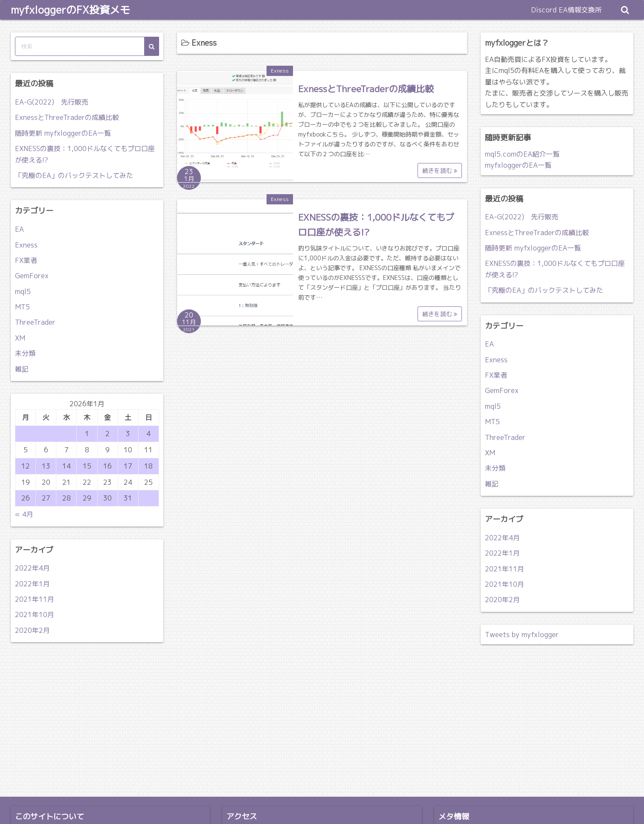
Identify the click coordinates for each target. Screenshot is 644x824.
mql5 (23, 291)
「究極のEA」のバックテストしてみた (74, 175)
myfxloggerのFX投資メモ (70, 10)
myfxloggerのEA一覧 (518, 165)
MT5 (22, 307)
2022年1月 (32, 584)
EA (19, 229)
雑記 (22, 369)
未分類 (25, 353)
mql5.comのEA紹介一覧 (522, 154)
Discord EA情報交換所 (566, 10)
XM (20, 338)
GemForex (32, 276)
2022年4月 (32, 568)
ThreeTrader (35, 322)
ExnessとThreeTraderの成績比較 (366, 89)
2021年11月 (35, 599)
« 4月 (24, 514)
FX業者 (26, 260)
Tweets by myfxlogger (522, 635)
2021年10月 (35, 614)
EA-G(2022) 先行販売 (52, 102)
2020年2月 (32, 630)
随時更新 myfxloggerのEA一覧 (63, 133)
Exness (280, 71)
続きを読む (440, 170)
